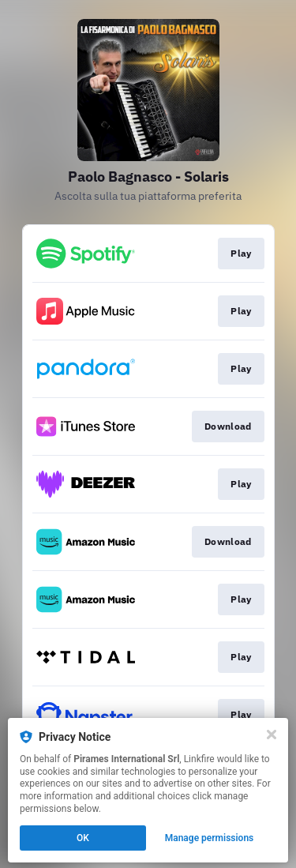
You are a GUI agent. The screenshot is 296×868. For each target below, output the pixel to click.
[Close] (272, 735)
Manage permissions (210, 838)
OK (83, 838)
